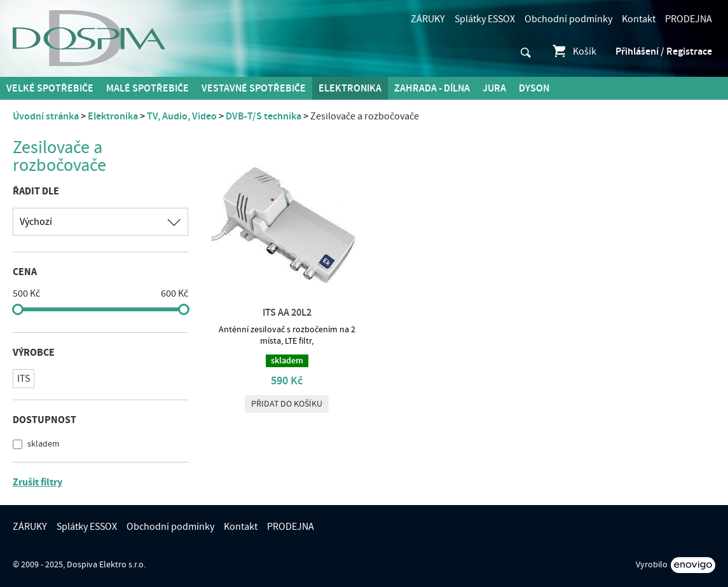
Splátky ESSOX (485, 19)
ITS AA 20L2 (287, 313)
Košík (574, 51)
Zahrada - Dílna (432, 88)
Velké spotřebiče (50, 88)
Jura (494, 88)
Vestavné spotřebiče (254, 88)
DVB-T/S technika (264, 116)
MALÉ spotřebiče (148, 88)
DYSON (534, 88)
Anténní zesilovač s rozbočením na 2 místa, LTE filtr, (287, 335)
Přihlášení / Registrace (664, 51)
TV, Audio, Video (182, 116)
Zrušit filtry (38, 482)
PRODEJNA (689, 19)
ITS (24, 379)
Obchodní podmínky (568, 19)
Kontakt (639, 19)
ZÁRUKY (428, 19)
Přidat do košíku (287, 404)
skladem (43, 444)
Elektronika (350, 88)
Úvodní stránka (46, 116)
